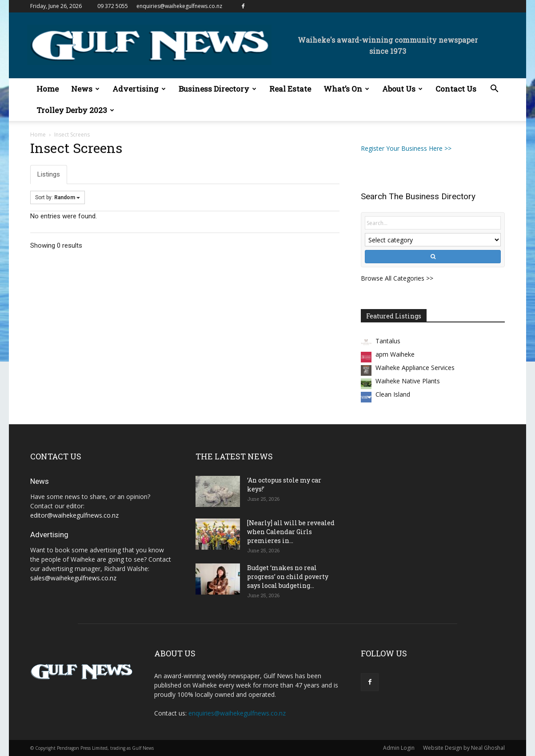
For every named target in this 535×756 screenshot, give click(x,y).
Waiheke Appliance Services (415, 368)
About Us (402, 89)
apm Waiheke (395, 354)
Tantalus (388, 341)
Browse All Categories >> (397, 278)
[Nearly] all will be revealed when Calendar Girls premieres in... (291, 532)
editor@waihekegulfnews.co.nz (74, 515)
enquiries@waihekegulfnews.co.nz (179, 6)
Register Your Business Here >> (406, 148)
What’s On (346, 89)
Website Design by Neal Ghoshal (464, 748)
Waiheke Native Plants (408, 381)
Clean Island (393, 394)
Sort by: (58, 197)
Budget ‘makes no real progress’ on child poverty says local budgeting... (288, 577)
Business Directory (218, 89)
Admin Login (399, 748)
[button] (494, 90)
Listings (49, 174)
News (85, 89)
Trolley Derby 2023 (75, 110)
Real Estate (290, 89)
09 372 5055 (113, 6)
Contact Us (456, 89)
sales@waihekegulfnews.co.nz (73, 578)
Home (48, 89)
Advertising (139, 89)
